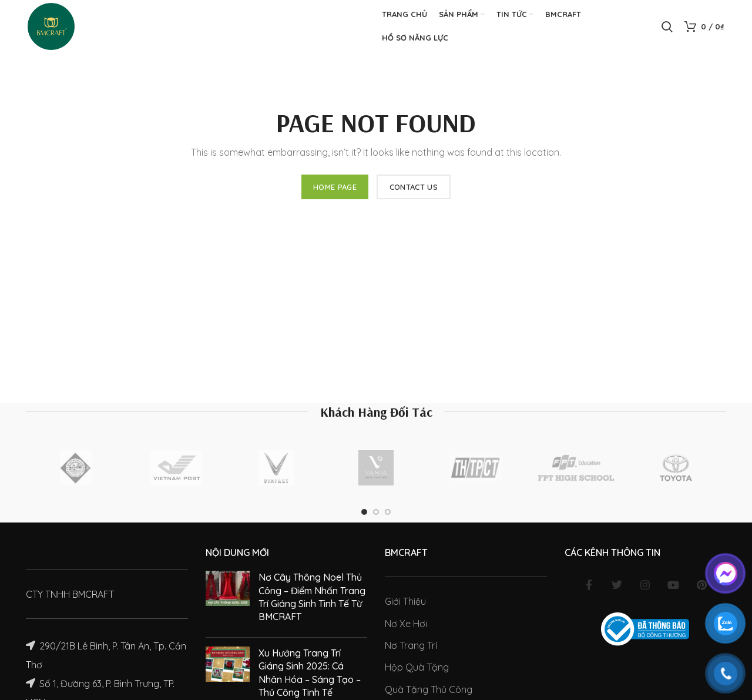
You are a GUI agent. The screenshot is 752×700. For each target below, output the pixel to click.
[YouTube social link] (673, 585)
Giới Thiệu (405, 601)
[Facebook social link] (589, 585)
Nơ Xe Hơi (406, 624)
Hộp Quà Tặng (417, 667)
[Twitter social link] (617, 585)
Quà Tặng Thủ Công (429, 689)
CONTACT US (414, 187)
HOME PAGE (335, 187)
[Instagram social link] (645, 585)
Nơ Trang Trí (411, 645)
